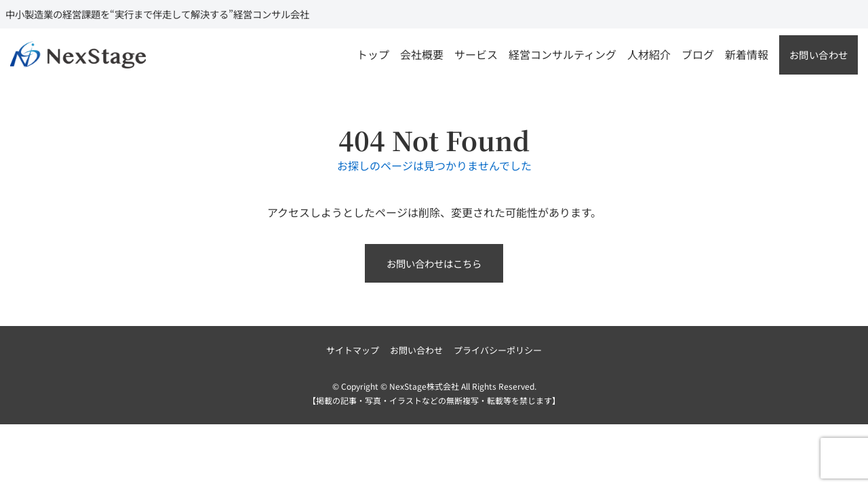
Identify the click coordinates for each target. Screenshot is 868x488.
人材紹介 (649, 54)
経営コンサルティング (563, 54)
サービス (476, 54)
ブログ (698, 54)
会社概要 (422, 54)
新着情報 (747, 54)
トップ (373, 54)
